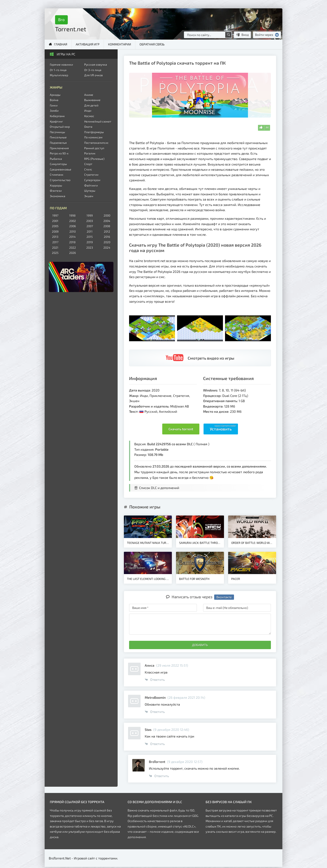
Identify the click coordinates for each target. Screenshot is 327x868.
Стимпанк (57, 175)
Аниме (89, 95)
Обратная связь (152, 44)
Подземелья (58, 143)
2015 (90, 237)
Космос (89, 116)
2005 (55, 226)
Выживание (92, 100)
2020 (107, 242)
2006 (73, 226)
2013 (55, 237)
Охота (88, 127)
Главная (61, 44)
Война (54, 100)
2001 (55, 221)
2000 (107, 215)
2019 (90, 242)
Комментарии (119, 44)
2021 (55, 248)
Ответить (155, 679)
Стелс (88, 169)
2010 (73, 231)
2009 (55, 231)
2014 (72, 237)
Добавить (200, 645)
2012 (107, 231)
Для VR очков (94, 75)
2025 (55, 253)
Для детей (91, 105)
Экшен (89, 196)
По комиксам (93, 137)
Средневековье (61, 169)
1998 (72, 215)
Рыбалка (56, 159)
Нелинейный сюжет (98, 121)
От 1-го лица (58, 70)
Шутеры (90, 191)
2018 (72, 242)
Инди (88, 111)
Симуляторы (58, 164)
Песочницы (57, 132)
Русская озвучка (96, 65)
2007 (90, 226)
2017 (55, 242)
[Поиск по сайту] (228, 35)
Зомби (54, 111)
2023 (90, 248)
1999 (90, 215)
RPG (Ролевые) (94, 159)
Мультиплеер (59, 75)
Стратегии (91, 175)
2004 (107, 221)
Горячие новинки (61, 65)
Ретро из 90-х (59, 153)
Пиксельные (58, 137)
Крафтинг (56, 121)
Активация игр (88, 44)
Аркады (55, 95)
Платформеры (94, 132)
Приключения (59, 148)
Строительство (60, 180)
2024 (107, 248)
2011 (90, 231)
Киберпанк (57, 116)
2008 (107, 226)
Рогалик (90, 153)
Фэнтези (56, 191)
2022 (73, 248)
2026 (73, 253)
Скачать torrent (181, 429)
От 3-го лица (93, 70)
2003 (90, 221)
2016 (107, 237)
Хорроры (56, 185)
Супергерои (92, 180)
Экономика (58, 196)
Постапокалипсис (96, 143)
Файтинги (91, 185)
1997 (55, 215)
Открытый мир (60, 127)
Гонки (54, 105)
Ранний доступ (94, 148)
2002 (73, 221)
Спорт (88, 164)
